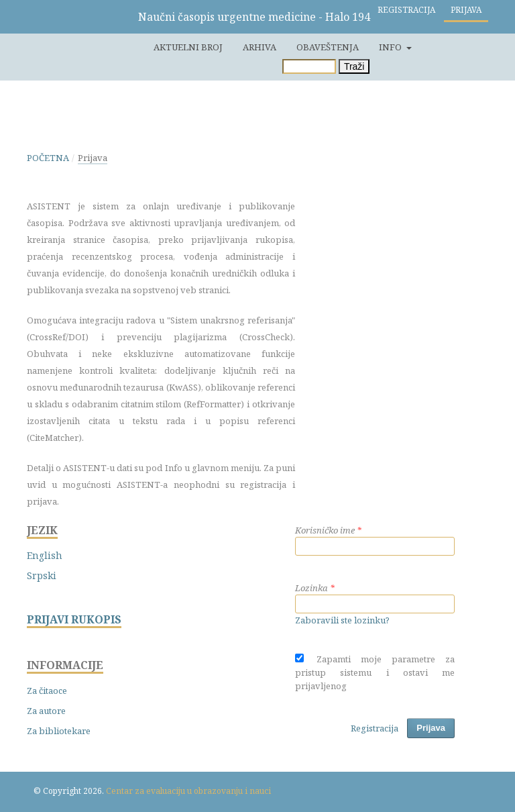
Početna (48, 158)
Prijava (466, 10)
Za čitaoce (47, 691)
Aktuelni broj (188, 47)
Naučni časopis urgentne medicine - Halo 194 (254, 17)
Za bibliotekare (59, 731)
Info (391, 47)
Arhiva (260, 47)
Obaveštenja (328, 47)
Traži (354, 66)
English (45, 555)
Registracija (406, 10)
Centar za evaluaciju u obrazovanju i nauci (188, 791)
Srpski (42, 575)
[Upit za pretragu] (309, 66)
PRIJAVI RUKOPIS (74, 620)
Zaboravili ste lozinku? (342, 620)
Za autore (46, 711)
